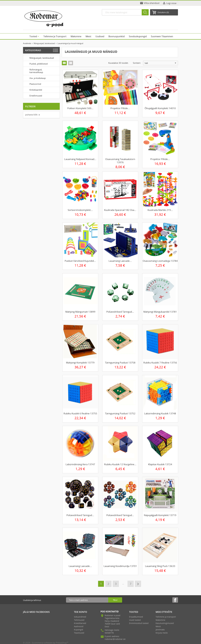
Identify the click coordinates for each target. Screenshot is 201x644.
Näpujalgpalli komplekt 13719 (160, 515)
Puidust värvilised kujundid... (80, 261)
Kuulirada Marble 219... (160, 210)
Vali (161, 63)
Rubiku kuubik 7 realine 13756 (160, 363)
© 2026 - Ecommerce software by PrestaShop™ (46, 643)
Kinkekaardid (33, 90)
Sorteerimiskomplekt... (80, 210)
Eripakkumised (136, 617)
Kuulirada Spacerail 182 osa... (120, 210)
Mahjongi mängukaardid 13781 (160, 312)
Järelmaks (160, 630)
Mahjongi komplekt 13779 (80, 363)
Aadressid (79, 626)
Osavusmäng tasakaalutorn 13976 (120, 161)
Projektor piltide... (120, 108)
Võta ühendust (152, 3)
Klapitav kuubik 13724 (160, 464)
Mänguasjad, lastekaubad (39, 58)
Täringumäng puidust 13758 (120, 363)
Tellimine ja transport (166, 617)
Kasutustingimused (165, 623)
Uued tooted (135, 620)
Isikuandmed (80, 617)
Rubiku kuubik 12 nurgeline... (120, 464)
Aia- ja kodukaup (35, 78)
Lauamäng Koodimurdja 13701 (120, 566)
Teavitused (79, 633)
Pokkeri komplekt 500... (80, 108)
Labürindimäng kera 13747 (80, 464)
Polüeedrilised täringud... (120, 312)
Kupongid (79, 630)
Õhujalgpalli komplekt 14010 (160, 108)
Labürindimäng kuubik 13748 (160, 413)
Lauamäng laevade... (120, 261)
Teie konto (81, 612)
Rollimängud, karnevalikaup (34, 71)
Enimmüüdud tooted (139, 623)
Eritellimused (33, 95)
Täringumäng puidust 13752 (120, 413)
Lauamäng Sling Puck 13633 (160, 566)
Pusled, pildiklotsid (36, 64)
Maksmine (160, 620)
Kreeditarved (80, 623)
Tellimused (79, 620)
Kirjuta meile (162, 633)
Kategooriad (33, 50)
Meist (158, 626)
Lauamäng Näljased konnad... (80, 159)
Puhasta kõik (33, 115)
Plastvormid (33, 84)
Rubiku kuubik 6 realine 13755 (80, 413)
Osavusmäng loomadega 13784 (160, 261)
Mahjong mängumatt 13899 (80, 312)
